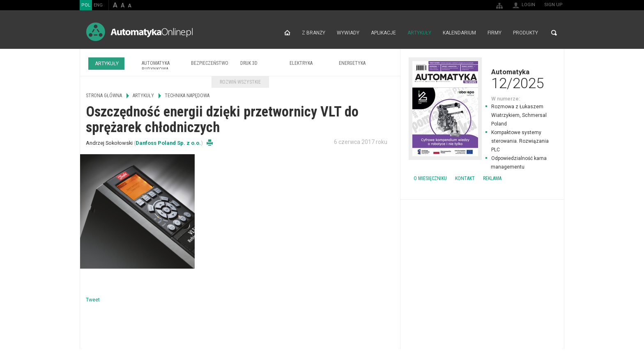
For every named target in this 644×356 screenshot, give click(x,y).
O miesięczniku (430, 178)
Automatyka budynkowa (156, 66)
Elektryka (301, 63)
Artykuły (419, 33)
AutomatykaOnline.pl (139, 32)
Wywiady (348, 33)
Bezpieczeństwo (210, 63)
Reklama (492, 178)
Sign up (553, 5)
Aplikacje (383, 33)
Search (554, 33)
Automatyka (482, 79)
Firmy (494, 33)
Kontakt (465, 178)
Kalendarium (459, 33)
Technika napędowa (187, 96)
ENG (98, 5)
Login (528, 5)
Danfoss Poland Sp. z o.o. (168, 143)
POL (86, 5)
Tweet (93, 300)
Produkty (526, 33)
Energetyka (352, 63)
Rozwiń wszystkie (240, 82)
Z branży (314, 33)
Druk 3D (249, 63)
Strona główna (287, 33)
